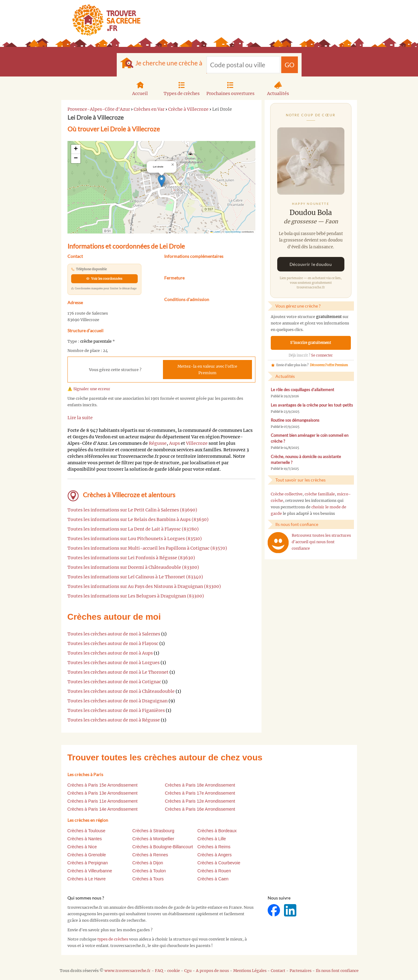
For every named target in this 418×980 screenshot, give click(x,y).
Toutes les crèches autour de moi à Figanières (116, 710)
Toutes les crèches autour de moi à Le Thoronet (118, 672)
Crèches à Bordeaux (217, 831)
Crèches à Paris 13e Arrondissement (103, 793)
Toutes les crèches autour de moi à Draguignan (118, 701)
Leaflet (215, 232)
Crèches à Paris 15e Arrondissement (103, 785)
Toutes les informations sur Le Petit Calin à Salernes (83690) (132, 510)
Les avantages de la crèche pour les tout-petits (312, 405)
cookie (174, 971)
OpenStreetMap (233, 232)
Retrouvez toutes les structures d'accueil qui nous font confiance (321, 542)
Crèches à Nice (82, 847)
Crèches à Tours (148, 879)
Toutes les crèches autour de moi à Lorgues (114, 663)
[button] (162, 181)
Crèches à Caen (213, 879)
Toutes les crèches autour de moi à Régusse (114, 720)
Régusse (158, 443)
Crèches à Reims (214, 847)
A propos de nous (212, 971)
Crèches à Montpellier (153, 839)
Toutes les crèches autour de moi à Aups (110, 653)
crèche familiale (320, 494)
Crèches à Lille (212, 839)
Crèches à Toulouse (86, 831)
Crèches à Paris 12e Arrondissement (200, 801)
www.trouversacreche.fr (128, 971)
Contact (278, 971)
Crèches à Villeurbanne (90, 871)
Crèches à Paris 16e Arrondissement (200, 809)
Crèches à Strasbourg (153, 831)
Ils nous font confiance (337, 971)
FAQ (159, 971)
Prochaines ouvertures (230, 88)
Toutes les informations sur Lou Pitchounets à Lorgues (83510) (135, 539)
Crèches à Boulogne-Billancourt (163, 847)
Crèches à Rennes (150, 855)
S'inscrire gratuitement (311, 343)
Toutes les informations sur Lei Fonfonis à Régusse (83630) (131, 558)
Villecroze (197, 443)
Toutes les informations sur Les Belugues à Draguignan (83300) (136, 596)
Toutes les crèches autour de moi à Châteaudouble (121, 691)
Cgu (188, 971)
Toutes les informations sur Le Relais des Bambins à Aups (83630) (138, 519)
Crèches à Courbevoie (219, 863)
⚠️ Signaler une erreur (89, 389)
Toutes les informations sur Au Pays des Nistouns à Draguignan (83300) (144, 586)
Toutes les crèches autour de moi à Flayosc (113, 643)
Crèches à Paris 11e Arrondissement (103, 801)
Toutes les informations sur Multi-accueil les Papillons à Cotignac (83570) (147, 548)
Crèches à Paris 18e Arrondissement (200, 785)
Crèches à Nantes (85, 839)
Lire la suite (80, 418)
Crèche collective (287, 494)
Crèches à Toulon (149, 871)
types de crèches (113, 939)
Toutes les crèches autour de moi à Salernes (114, 634)
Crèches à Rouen (214, 871)
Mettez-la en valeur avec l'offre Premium (207, 370)
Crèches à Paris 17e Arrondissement (200, 793)
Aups (175, 443)
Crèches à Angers (215, 855)
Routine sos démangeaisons (295, 420)
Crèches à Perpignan (88, 863)
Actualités (278, 88)
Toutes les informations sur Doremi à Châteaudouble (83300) (133, 567)
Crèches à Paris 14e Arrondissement (103, 809)
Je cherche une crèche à (169, 63)
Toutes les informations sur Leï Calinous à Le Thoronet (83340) (135, 577)
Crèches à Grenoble (87, 855)
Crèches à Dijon (148, 863)
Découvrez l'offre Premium (329, 365)
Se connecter (322, 355)
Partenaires (300, 971)
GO (290, 65)
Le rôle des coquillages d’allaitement (302, 390)
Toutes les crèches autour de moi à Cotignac (114, 682)
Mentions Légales (250, 971)
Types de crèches (182, 88)
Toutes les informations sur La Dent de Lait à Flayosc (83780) (133, 529)
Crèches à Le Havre (87, 879)
